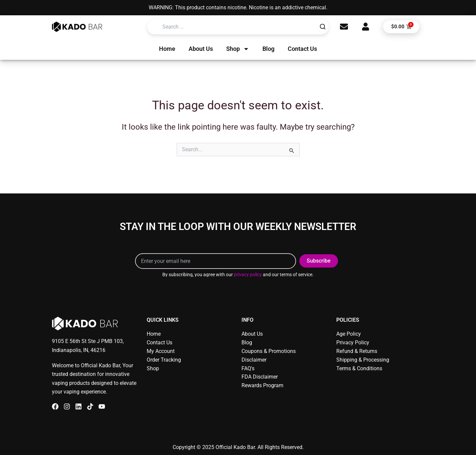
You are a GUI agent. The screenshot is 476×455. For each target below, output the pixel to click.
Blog (268, 49)
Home (167, 49)
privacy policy (248, 275)
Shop (238, 49)
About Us (201, 49)
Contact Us (302, 49)
